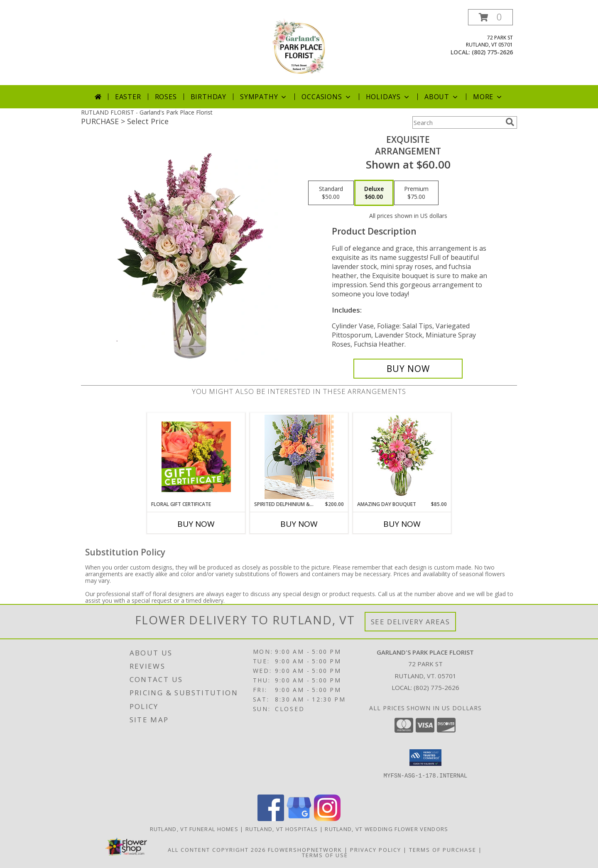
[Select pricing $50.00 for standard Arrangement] (331, 193)
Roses (166, 97)
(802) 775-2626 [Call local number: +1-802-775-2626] (492, 52)
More (488, 97)
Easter (128, 97)
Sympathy (264, 97)
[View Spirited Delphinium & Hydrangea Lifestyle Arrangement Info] (299, 457)
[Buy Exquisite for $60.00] (408, 369)
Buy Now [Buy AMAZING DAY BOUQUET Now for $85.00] (402, 524)
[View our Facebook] (271, 819)
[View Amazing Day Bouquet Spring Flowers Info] (402, 457)
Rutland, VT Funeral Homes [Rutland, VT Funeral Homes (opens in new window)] (194, 829)
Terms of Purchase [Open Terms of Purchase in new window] (443, 850)
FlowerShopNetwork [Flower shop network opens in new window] (305, 850)
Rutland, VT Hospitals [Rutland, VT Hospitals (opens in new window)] (282, 829)
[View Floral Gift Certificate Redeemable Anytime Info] (196, 457)
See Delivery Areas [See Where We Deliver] (411, 622)
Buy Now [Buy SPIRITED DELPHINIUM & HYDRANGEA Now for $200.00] (299, 524)
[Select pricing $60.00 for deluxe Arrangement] (374, 193)
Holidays (388, 97)
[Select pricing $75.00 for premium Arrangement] (416, 193)
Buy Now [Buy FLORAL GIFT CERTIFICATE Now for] (196, 524)
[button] (490, 17)
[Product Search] (457, 122)
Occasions (327, 97)
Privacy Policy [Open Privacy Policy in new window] (376, 850)
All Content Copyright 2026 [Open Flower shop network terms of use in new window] (217, 850)
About (442, 97)
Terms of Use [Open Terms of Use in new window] (325, 855)
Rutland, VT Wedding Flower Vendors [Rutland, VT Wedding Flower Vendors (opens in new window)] (386, 829)
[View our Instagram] (327, 819)
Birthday (208, 97)
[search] (510, 122)
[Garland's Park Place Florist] (299, 47)
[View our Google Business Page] (299, 819)
